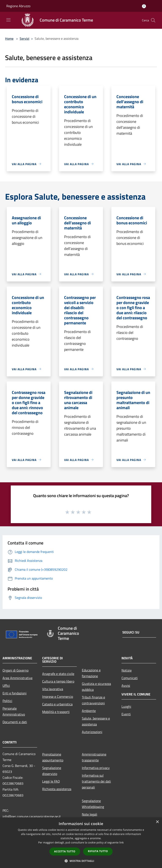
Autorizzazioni (92, 732)
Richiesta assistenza (57, 789)
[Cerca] (153, 20)
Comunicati (130, 678)
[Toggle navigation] (8, 20)
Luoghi (126, 706)
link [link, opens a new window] (122, 843)
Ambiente (89, 711)
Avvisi (126, 686)
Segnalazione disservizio (52, 771)
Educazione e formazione (91, 673)
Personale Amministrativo (14, 711)
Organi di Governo (16, 670)
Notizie (127, 670)
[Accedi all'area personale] (144, 6)
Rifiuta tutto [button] (98, 851)
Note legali (90, 814)
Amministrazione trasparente (94, 757)
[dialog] (81, 843)
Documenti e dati (15, 722)
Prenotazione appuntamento (53, 757)
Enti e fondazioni (15, 693)
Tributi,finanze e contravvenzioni (93, 700)
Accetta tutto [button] (65, 851)
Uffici (6, 686)
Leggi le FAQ (51, 781)
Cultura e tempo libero (58, 681)
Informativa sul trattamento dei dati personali (96, 781)
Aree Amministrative (18, 678)
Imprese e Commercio (58, 697)
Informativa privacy (96, 768)
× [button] (157, 822)
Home (9, 38)
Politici (7, 701)
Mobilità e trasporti (56, 712)
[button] (81, 861)
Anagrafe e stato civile (58, 674)
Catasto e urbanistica (57, 704)
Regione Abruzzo (18, 6)
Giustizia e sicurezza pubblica (96, 687)
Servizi (24, 38)
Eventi (126, 714)
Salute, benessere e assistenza (96, 721)
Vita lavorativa (53, 689)
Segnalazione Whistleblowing (93, 804)
